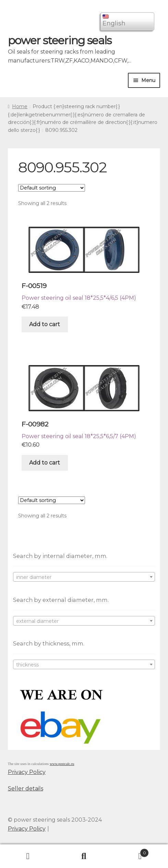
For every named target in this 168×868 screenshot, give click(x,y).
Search (84, 856)
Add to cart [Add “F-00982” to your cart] (45, 463)
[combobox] (84, 577)
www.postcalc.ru (62, 764)
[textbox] (84, 577)
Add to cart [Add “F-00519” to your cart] (45, 324)
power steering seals (60, 40)
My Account (28, 856)
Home (20, 106)
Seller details (26, 789)
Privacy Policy (27, 772)
